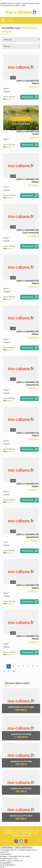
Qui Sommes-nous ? (12, 833)
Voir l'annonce (28, 97)
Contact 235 (26, 835)
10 (14, 671)
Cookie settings (7, 847)
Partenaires (16, 835)
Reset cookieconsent (24, 847)
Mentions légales (26, 833)
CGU (35, 833)
